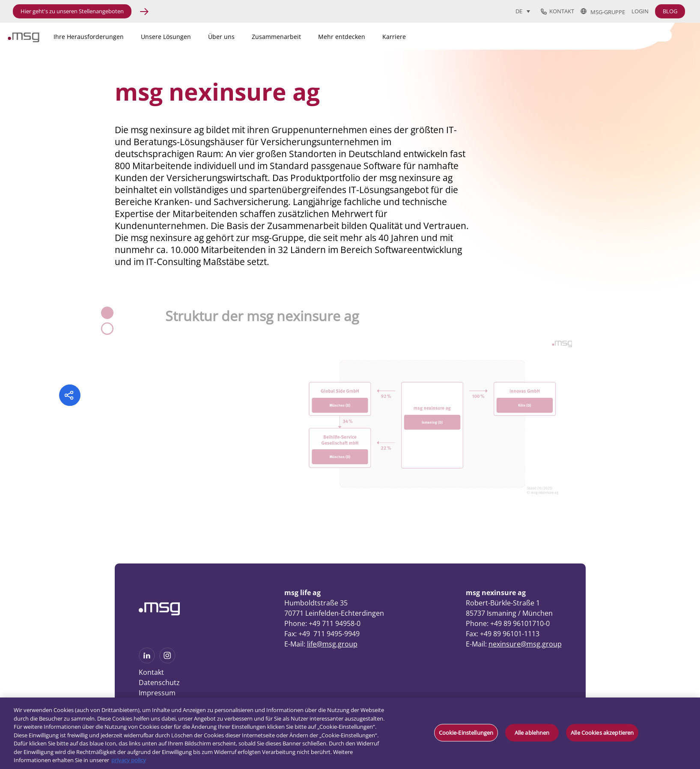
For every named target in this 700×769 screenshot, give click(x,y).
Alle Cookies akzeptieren (602, 732)
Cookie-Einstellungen (466, 732)
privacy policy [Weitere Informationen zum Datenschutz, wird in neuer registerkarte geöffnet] (129, 760)
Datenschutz (159, 683)
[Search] (618, 35)
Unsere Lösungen (166, 37)
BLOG (670, 11)
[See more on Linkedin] (147, 661)
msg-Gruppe (603, 12)
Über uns (221, 37)
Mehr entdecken (342, 37)
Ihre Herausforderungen (89, 37)
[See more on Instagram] (167, 661)
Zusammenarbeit (276, 37)
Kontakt (557, 12)
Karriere (394, 37)
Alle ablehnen (532, 732)
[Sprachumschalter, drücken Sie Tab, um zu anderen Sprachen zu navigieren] (523, 11)
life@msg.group (332, 644)
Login (640, 11)
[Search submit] (666, 34)
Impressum (157, 693)
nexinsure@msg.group (525, 644)
